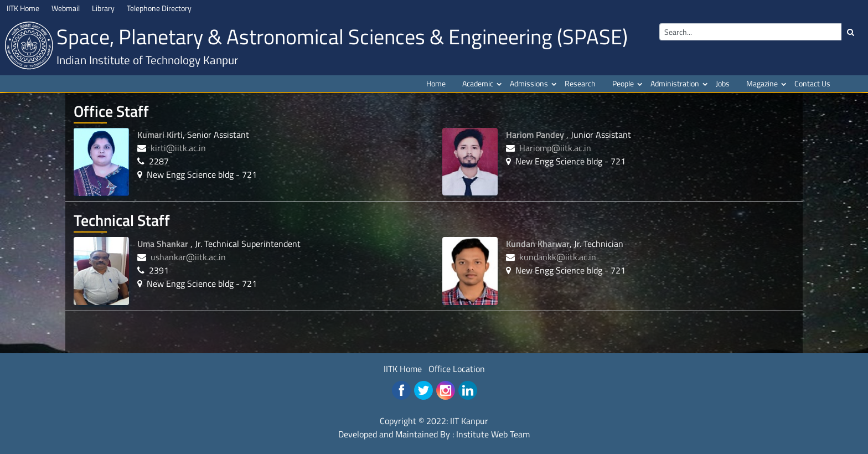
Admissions (529, 83)
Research (580, 83)
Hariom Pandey (536, 135)
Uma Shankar (164, 244)
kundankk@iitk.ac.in (558, 257)
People (623, 83)
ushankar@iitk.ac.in (188, 257)
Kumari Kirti (160, 135)
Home (436, 83)
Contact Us (812, 83)
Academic (478, 83)
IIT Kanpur (469, 421)
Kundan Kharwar (538, 244)
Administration (675, 83)
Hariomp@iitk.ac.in (555, 148)
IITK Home (403, 369)
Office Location (457, 369)
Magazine (762, 83)
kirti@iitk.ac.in (178, 148)
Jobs (723, 83)
